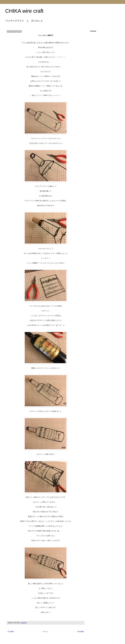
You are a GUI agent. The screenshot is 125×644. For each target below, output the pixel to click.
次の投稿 (11, 632)
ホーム (46, 632)
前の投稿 (81, 632)
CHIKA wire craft (24, 11)
